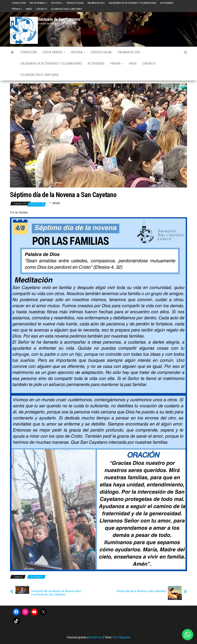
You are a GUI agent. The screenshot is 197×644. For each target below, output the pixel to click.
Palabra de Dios (96, 3)
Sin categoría (36, 577)
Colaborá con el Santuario (66, 9)
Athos (56, 203)
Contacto (41, 9)
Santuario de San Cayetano (59, 19)
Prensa (17, 9)
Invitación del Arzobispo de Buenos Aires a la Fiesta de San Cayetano (56, 593)
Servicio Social (75, 3)
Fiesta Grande (38, 3)
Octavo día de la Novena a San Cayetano (141, 591)
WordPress (96, 637)
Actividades (167, 3)
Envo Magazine (121, 637)
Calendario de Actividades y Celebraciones (132, 3)
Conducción (19, 3)
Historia (57, 3)
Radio (29, 9)
